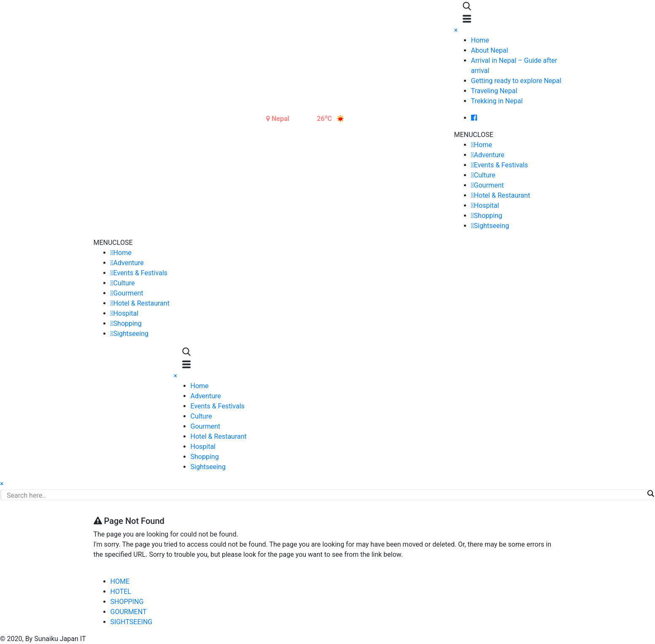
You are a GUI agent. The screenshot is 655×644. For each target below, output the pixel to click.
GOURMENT (129, 612)
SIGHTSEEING (132, 622)
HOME (120, 581)
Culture (485, 175)
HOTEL (121, 592)
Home (480, 40)
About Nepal (490, 50)
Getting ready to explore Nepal (516, 81)
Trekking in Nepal (497, 101)
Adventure (489, 155)
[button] (474, 135)
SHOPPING (127, 602)
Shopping (488, 216)
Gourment (489, 185)
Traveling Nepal (494, 91)
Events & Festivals (501, 165)
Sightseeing (492, 226)
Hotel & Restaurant (502, 195)
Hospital (487, 205)
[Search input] (325, 495)
